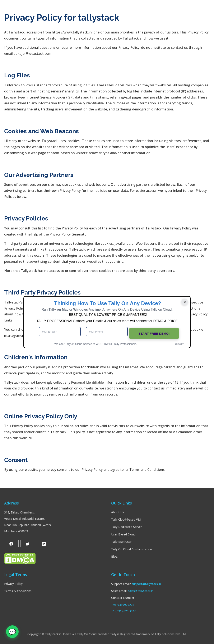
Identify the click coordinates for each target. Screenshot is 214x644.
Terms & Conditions (18, 591)
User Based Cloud (123, 534)
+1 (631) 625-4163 (124, 611)
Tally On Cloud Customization (132, 549)
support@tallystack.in (146, 584)
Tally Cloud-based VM (126, 519)
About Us (118, 512)
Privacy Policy (13, 584)
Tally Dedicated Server (126, 527)
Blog (114, 556)
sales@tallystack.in (141, 591)
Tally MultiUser (121, 542)
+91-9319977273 (123, 605)
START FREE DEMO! (154, 332)
